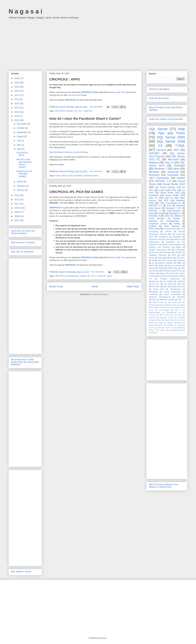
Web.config (154, 229)
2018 (17, 103)
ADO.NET (181, 258)
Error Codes (167, 260)
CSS (169, 206)
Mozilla (176, 218)
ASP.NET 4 (155, 211)
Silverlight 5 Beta (166, 318)
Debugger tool (98, 142)
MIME (179, 263)
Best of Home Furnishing (23, 242)
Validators (177, 237)
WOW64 (170, 325)
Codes (162, 190)
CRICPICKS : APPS (65, 79)
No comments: (97, 107)
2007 (17, 220)
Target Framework (174, 323)
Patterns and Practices (159, 247)
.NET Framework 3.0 (171, 203)
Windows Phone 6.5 (166, 328)
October (21, 128)
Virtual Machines (156, 325)
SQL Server (158, 129)
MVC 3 (178, 310)
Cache (58, 176)
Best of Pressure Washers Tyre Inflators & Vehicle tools (164, 486)
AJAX (167, 216)
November (22, 124)
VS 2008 (159, 198)
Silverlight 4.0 (175, 213)
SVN (183, 287)
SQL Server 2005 (171, 137)
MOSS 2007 (154, 287)
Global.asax (154, 281)
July (19, 141)
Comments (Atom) (100, 294)
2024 (17, 83)
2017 (17, 108)
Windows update (167, 300)
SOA (176, 315)
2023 (17, 87)
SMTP (152, 266)
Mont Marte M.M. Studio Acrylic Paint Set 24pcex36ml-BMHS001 (25, 362)
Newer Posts (56, 287)
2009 (17, 212)
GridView (181, 281)
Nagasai (154, 163)
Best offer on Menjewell (22, 252)
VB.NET (178, 252)
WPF (174, 255)
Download (154, 195)
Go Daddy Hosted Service (162, 307)
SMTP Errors (165, 315)
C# (160, 146)
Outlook (153, 226)
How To (169, 163)
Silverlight (179, 166)
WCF (166, 200)
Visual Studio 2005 (170, 193)
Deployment (154, 242)
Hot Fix (156, 284)
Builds (155, 260)
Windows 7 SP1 (173, 208)
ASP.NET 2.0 (163, 181)
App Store (73, 95)
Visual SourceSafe (172, 294)
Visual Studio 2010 (174, 184)
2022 (17, 91)
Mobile (174, 287)
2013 (17, 195)
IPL (76, 111)
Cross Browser (157, 218)
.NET (176, 150)
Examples (173, 175)
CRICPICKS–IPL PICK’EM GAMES (76, 192)
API (171, 271)
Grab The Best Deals (159, 98)
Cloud (168, 239)
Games (70, 111)
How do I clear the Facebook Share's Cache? (85, 119)
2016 (17, 112)
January (21, 190)
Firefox (177, 224)
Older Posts (133, 287)
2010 (17, 208)
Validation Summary (158, 255)
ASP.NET (154, 153)
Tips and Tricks (171, 133)
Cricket (171, 273)
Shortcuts (167, 252)
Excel (151, 213)
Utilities (181, 178)
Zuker (162, 330)
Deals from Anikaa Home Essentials (166, 119)
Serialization (175, 289)
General (161, 150)
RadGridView (171, 312)
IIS (172, 198)
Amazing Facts (170, 229)
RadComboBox (155, 312)
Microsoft (173, 159)
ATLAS (179, 271)
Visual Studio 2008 (175, 195)
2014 (17, 120)
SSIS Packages (178, 250)
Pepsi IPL (88, 111)
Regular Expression (158, 250)
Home (95, 287)
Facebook (78, 176)
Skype (161, 266)
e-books (155, 271)
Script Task (159, 289)
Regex (178, 247)
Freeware (181, 260)
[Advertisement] (98, 43)
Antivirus (153, 273)
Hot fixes (168, 284)
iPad (164, 271)
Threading (153, 294)
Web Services (172, 226)
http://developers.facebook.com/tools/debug (69, 152)
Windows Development (160, 297)
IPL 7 (81, 111)
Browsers (154, 175)
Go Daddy (168, 281)
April (19, 149)
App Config (172, 302)
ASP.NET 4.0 (155, 206)
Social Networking (172, 292)
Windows (154, 172)
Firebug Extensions (170, 279)
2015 (17, 116)
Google (161, 213)
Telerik (152, 268)
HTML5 (165, 245)
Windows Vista (155, 239)
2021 (17, 95)
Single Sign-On (171, 320)
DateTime (178, 239)
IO (153, 263)
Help (181, 129)
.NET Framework (159, 178)
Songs (160, 323)
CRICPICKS (86, 92)
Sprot (109, 276)
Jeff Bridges (164, 310)
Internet (168, 232)
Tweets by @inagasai (159, 89)
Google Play (120, 92)
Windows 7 (161, 169)
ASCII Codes (158, 302)
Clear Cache (67, 176)
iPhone (152, 333)
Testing (161, 268)
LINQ (179, 284)
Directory (162, 276)
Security (155, 252)
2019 (17, 99)
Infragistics (177, 245)
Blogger (103, 638)
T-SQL (180, 146)
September (22, 132)
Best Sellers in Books (21, 572)
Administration (174, 211)
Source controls (175, 266)
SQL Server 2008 (171, 141)
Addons (178, 216)
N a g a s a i (25, 11)
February (21, 186)
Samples (153, 221)
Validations (163, 237)
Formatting (181, 305)
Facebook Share (91, 176)
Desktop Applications (165, 305)
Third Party (173, 268)
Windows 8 (154, 216)
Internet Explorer (165, 263)
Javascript (173, 172)
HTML (173, 190)
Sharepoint (154, 292)
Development (173, 221)
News (176, 169)
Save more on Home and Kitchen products (23, 232)
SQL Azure (177, 234)
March (20, 182)
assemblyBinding (175, 330)
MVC (166, 287)
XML (183, 268)
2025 (17, 78)
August (20, 136)
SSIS (151, 237)
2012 (17, 200)
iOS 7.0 (182, 300)
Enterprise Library (158, 224)
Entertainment (73, 276)
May (19, 145)
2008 (17, 216)
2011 (17, 204)
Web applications (165, 258)
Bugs (162, 273)
